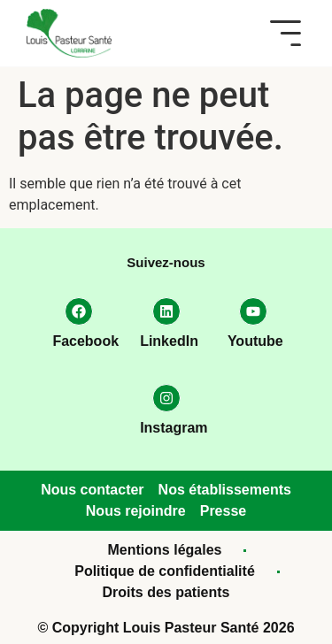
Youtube (255, 341)
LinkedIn (169, 341)
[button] (286, 33)
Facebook (85, 341)
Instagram (174, 428)
